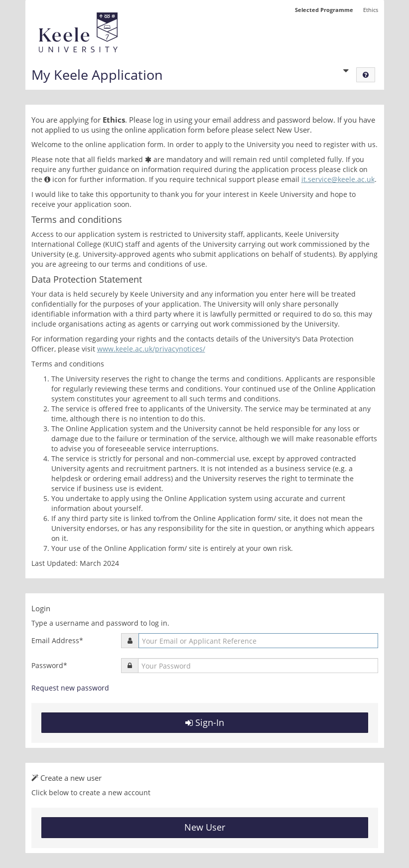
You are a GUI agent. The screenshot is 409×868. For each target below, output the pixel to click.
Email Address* (57, 640)
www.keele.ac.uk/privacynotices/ (151, 349)
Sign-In (205, 722)
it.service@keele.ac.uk (338, 179)
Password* (49, 665)
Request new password (70, 688)
